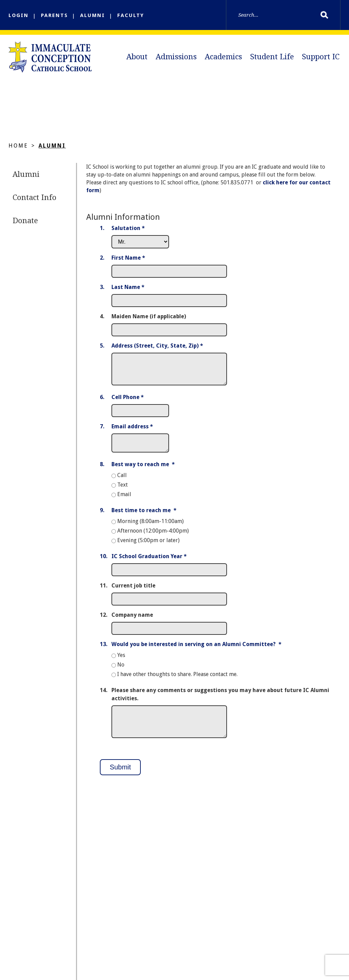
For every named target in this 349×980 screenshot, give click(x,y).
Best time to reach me (144, 515)
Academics (223, 57)
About (137, 57)
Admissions (176, 57)
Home (18, 148)
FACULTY (131, 15)
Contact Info (34, 200)
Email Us (54, 920)
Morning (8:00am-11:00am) (150, 526)
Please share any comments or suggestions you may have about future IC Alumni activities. (220, 699)
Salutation (128, 231)
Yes (121, 660)
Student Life (272, 57)
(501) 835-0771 (60, 912)
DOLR (147, 950)
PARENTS (54, 15)
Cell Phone (128, 400)
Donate (25, 223)
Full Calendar (201, 950)
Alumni (52, 148)
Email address (132, 429)
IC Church (100, 950)
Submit (120, 772)
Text (123, 490)
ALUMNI (93, 15)
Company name (132, 620)
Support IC (321, 57)
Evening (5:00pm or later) (148, 545)
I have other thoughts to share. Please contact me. (177, 679)
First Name (128, 260)
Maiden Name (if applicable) (149, 319)
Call (122, 480)
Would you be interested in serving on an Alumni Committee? (196, 649)
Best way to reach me (143, 469)
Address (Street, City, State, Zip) (157, 348)
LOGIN (19, 15)
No (121, 670)
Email (124, 499)
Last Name (128, 289)
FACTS (257, 950)
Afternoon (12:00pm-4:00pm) (153, 536)
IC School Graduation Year (149, 561)
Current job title (133, 591)
